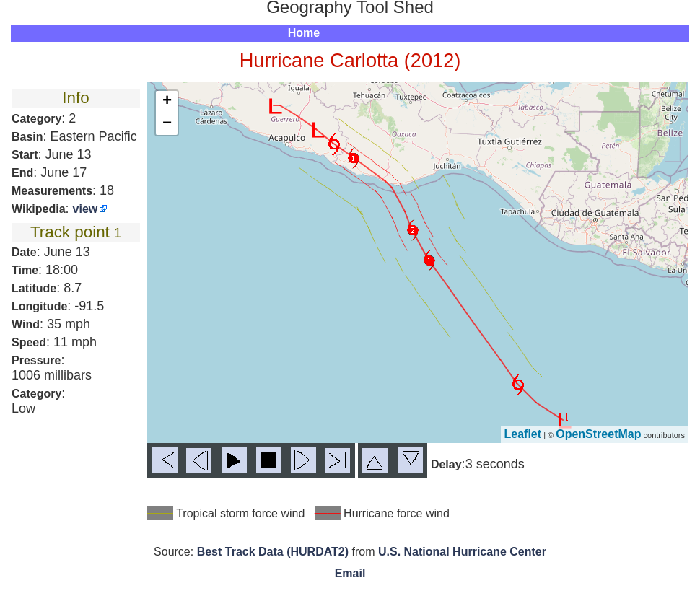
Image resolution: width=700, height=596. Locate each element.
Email (350, 573)
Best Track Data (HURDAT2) (273, 552)
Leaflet (523, 434)
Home (304, 33)
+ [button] (167, 102)
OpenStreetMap (598, 434)
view (86, 209)
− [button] (167, 124)
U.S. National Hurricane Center (462, 552)
